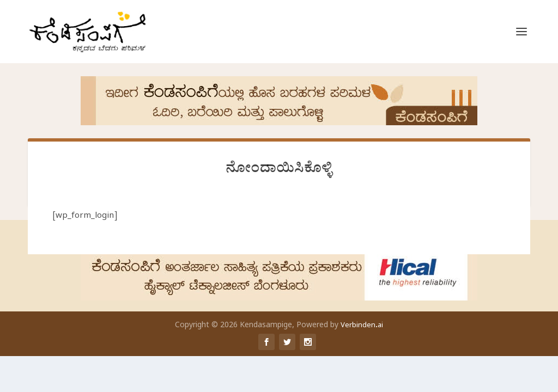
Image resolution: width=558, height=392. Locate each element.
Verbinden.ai (362, 326)
